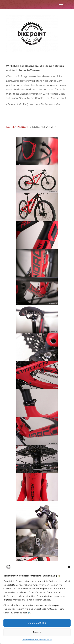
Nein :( (37, 632)
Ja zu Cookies (37, 623)
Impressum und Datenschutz (37, 640)
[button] (69, 567)
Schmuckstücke (18, 127)
